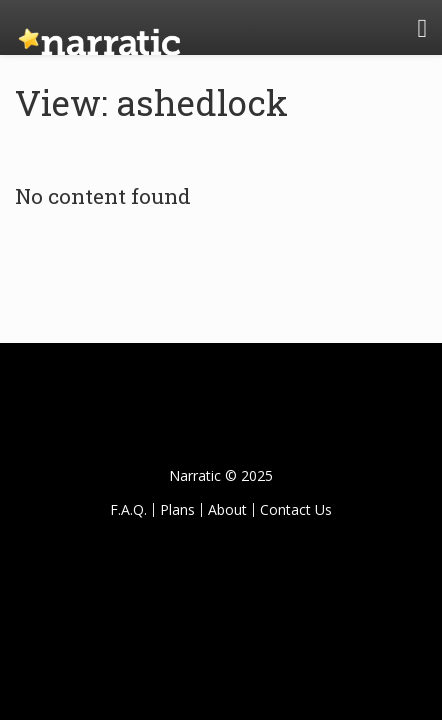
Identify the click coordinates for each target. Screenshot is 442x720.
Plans (177, 509)
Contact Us (296, 509)
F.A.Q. (128, 509)
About (227, 509)
